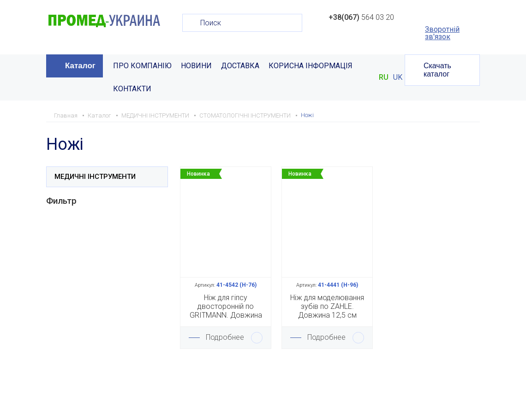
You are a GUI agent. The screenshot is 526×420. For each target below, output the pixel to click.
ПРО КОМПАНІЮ (142, 66)
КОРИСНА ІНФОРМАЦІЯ (311, 66)
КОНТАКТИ (132, 89)
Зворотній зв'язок (442, 33)
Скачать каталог (437, 70)
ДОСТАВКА (240, 66)
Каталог (80, 66)
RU (384, 77)
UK (398, 77)
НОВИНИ (196, 66)
